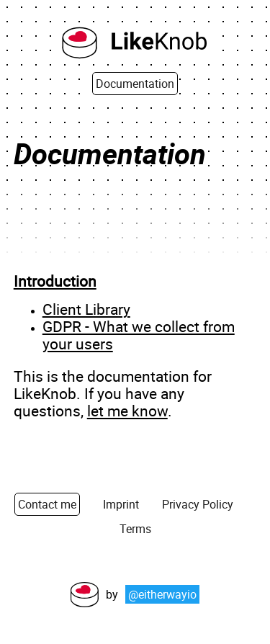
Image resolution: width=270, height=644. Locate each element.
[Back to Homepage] (135, 44)
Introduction (55, 281)
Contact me (47, 504)
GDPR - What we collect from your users (139, 335)
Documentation (135, 84)
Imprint (121, 504)
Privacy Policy (198, 504)
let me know (127, 411)
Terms (135, 529)
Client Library (86, 309)
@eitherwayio (162, 594)
